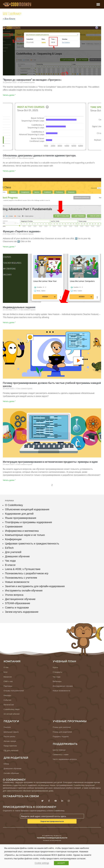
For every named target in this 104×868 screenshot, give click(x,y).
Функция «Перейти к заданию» (22, 231)
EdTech (9, 548)
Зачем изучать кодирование (22, 612)
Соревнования (14, 527)
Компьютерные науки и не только (25, 535)
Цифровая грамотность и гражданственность (32, 544)
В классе (10, 565)
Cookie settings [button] (42, 863)
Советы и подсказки (17, 608)
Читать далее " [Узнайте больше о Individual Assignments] (9, 323)
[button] (98, 4)
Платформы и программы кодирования (28, 522)
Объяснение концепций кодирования (27, 509)
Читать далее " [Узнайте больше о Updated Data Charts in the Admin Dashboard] (9, 171)
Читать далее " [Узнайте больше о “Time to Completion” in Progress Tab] (9, 95)
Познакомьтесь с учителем (21, 578)
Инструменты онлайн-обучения (24, 591)
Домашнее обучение (17, 556)
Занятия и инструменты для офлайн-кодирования (35, 586)
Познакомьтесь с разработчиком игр (27, 573)
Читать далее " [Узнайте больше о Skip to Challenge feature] (9, 247)
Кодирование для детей (19, 514)
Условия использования (52, 840)
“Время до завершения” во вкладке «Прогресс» (32, 80)
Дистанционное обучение (20, 599)
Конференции (13, 539)
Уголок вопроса (14, 595)
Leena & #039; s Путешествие (23, 569)
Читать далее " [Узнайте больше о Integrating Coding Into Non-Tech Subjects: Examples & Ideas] (9, 480)
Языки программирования (21, 518)
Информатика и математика (22, 531)
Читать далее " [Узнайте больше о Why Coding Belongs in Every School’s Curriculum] (9, 401)
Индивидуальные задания (19, 307)
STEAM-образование (18, 603)
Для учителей (13, 552)
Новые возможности (17, 582)
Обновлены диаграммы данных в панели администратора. (40, 155)
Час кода (10, 561)
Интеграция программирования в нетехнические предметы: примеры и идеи (50, 462)
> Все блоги (9, 19)
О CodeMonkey (14, 505)
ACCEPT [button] (61, 863)
